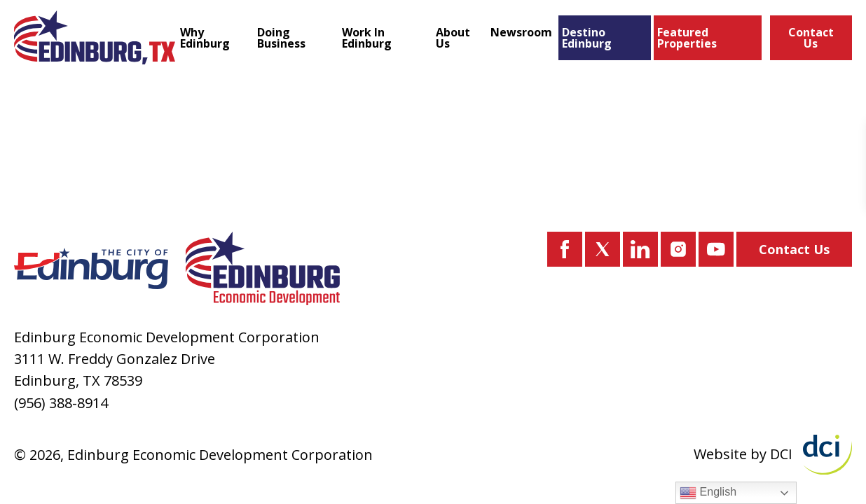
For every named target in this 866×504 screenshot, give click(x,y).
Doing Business (281, 38)
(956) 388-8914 (61, 403)
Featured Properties (687, 38)
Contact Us (811, 38)
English (708, 493)
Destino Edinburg (587, 38)
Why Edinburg (205, 38)
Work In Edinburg (367, 38)
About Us (453, 38)
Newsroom (521, 32)
